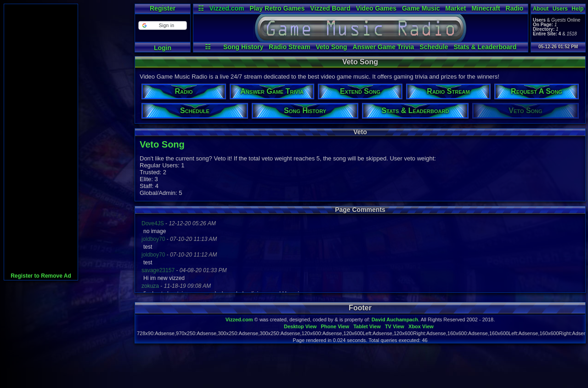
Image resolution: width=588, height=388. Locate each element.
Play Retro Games (277, 8)
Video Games (376, 8)
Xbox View (421, 326)
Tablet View (367, 326)
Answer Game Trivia (384, 47)
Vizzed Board (330, 8)
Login (163, 48)
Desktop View (300, 326)
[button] (162, 26)
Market (455, 8)
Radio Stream (289, 47)
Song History (243, 47)
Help (577, 9)
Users (560, 9)
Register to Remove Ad (41, 276)
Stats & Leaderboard (485, 47)
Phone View (335, 326)
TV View (395, 326)
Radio (515, 8)
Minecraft (486, 8)
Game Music (421, 8)
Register (163, 8)
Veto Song (331, 47)
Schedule (434, 47)
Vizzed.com (226, 8)
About (541, 9)
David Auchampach (395, 320)
